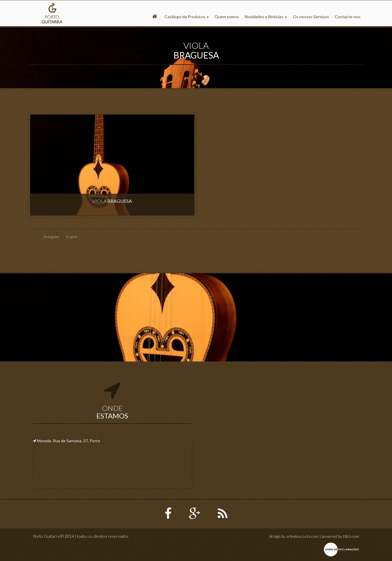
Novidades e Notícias (266, 17)
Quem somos (227, 17)
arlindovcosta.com (302, 536)
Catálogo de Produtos (187, 17)
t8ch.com (351, 536)
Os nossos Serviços (311, 17)
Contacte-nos (348, 17)
